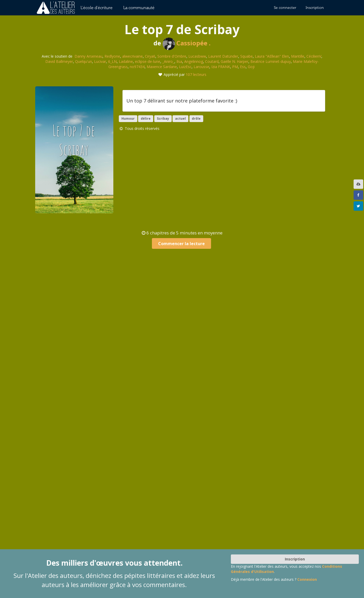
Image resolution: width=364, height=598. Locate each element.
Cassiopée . (187, 43)
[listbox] (359, 184)
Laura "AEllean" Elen (272, 56)
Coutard (212, 61)
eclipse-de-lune (148, 61)
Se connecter (285, 8)
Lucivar (100, 61)
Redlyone (112, 56)
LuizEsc (185, 67)
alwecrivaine (132, 56)
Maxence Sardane (162, 67)
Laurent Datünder (223, 56)
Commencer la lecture (181, 244)
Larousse (201, 67)
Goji (251, 67)
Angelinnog (194, 61)
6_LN (112, 61)
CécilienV (314, 56)
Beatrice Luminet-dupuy (271, 61)
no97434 (137, 67)
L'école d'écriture (97, 8)
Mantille (298, 56)
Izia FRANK (221, 67)
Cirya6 (150, 56)
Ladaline (126, 61)
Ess (243, 67)
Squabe (246, 56)
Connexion (307, 579)
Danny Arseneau (88, 56)
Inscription (315, 8)
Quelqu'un (84, 61)
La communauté (139, 8)
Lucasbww (197, 56)
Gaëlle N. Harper (235, 61)
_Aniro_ (168, 61)
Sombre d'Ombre (172, 56)
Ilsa (179, 61)
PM (235, 67)
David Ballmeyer (59, 61)
